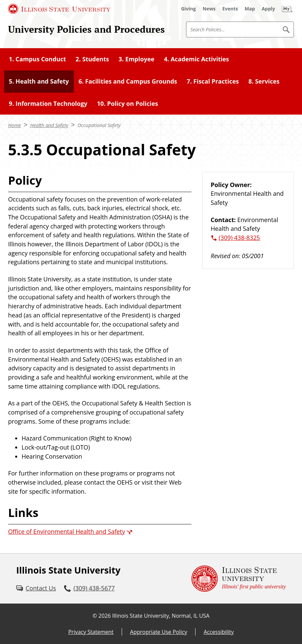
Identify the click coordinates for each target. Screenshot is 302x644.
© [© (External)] (95, 616)
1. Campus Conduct (37, 59)
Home (14, 125)
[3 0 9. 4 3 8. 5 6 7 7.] (89, 588)
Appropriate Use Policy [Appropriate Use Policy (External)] (159, 632)
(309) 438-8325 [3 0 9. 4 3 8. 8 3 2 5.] (239, 238)
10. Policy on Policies (128, 103)
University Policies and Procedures (86, 29)
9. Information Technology (48, 103)
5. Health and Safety (39, 81)
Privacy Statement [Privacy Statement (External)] (91, 632)
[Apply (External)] (268, 9)
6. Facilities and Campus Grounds (128, 81)
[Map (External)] (250, 9)
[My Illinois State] (287, 9)
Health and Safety (49, 125)
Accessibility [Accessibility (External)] (219, 632)
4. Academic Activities (196, 59)
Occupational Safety (99, 125)
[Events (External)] (230, 9)
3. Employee (137, 59)
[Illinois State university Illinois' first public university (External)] (239, 579)
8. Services (264, 81)
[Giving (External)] (188, 9)
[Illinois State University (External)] (59, 9)
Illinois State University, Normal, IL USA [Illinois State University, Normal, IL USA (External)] (161, 616)
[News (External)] (209, 9)
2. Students (92, 59)
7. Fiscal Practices (213, 81)
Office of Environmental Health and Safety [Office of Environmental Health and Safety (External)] (67, 531)
